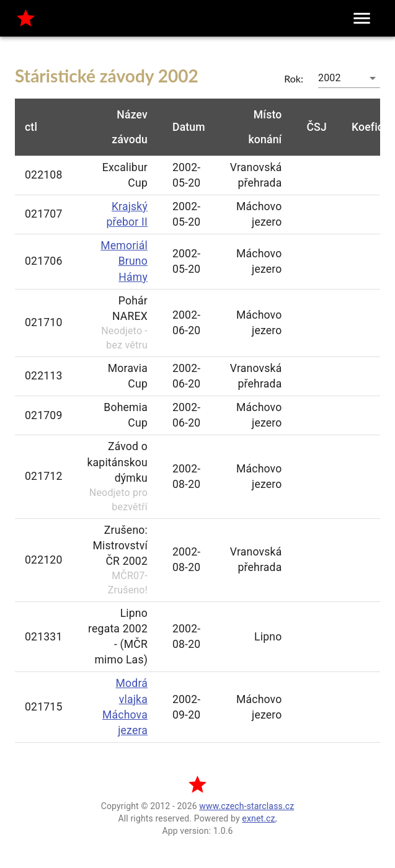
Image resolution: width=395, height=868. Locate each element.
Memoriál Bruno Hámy (124, 261)
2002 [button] (330, 78)
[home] (26, 18)
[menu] (362, 18)
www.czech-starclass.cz (246, 806)
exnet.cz (258, 818)
